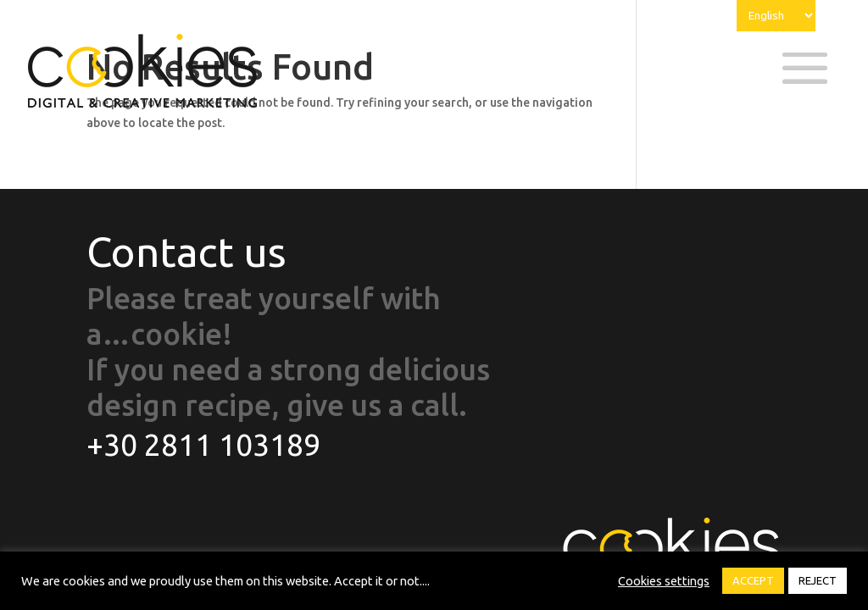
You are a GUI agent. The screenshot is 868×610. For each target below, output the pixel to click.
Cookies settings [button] (664, 581)
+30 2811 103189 (203, 445)
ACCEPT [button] (753, 580)
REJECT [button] (818, 580)
